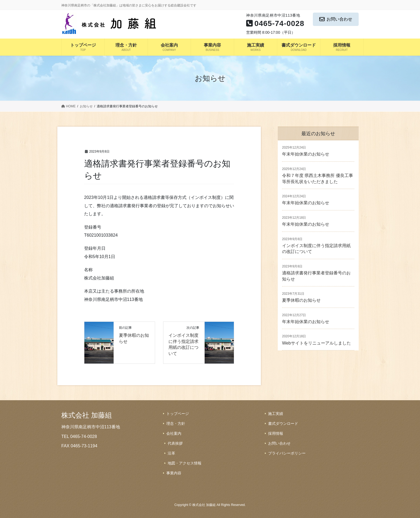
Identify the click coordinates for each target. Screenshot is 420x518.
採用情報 (276, 433)
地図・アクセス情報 (185, 463)
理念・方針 (176, 424)
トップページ (178, 414)
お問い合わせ (336, 19)
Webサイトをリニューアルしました (316, 343)
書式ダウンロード (283, 424)
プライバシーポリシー (287, 453)
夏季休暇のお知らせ (301, 300)
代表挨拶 (175, 443)
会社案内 (174, 433)
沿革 (171, 453)
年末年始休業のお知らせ (306, 154)
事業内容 (174, 473)
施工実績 (276, 414)
